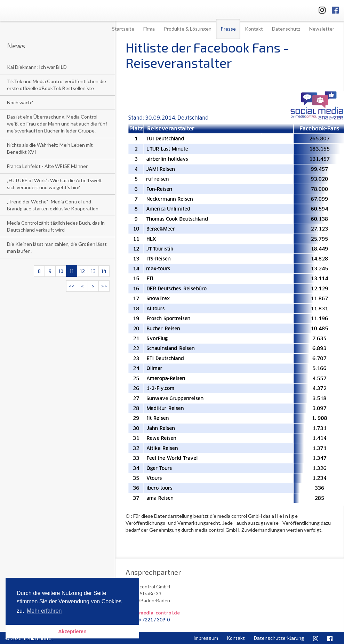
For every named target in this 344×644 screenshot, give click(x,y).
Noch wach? (20, 102)
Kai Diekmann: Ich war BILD (37, 67)
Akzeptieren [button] (72, 631)
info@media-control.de (153, 613)
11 (72, 271)
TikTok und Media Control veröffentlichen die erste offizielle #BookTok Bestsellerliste (57, 85)
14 (104, 271)
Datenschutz (286, 29)
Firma (149, 29)
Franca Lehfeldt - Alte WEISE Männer (47, 166)
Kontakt (254, 29)
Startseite (123, 29)
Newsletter (322, 29)
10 (61, 271)
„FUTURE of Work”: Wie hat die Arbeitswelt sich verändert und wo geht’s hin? (54, 184)
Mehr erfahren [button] (44, 611)
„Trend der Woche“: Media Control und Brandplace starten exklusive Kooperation (53, 205)
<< (72, 286)
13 (93, 271)
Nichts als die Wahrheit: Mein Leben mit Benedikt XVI (50, 148)
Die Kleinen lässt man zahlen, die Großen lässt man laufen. (57, 247)
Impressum (206, 638)
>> (104, 286)
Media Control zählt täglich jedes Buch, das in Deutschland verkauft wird (56, 226)
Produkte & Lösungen (188, 29)
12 (82, 271)
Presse (228, 29)
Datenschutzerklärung (279, 638)
